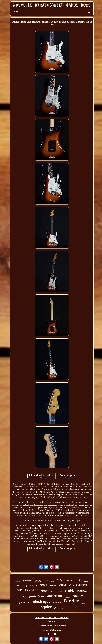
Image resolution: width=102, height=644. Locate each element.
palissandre (53, 592)
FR (54, 634)
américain (55, 596)
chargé (22, 597)
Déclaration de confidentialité (52, 626)
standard (57, 602)
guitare (79, 596)
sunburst (82, 585)
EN (50, 634)
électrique (42, 601)
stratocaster (27, 590)
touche (70, 581)
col (62, 608)
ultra (71, 585)
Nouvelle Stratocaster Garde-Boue (52, 618)
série (46, 581)
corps (63, 585)
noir (78, 580)
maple (43, 585)
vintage (86, 581)
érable (70, 590)
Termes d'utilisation (52, 630)
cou (61, 592)
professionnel (30, 585)
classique (53, 585)
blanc (44, 591)
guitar (18, 581)
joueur (82, 590)
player (57, 608)
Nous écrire (52, 622)
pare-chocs (25, 602)
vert (83, 603)
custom (68, 597)
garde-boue (37, 596)
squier (46, 607)
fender (71, 601)
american (27, 581)
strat (61, 580)
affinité (38, 581)
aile (53, 581)
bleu (18, 585)
